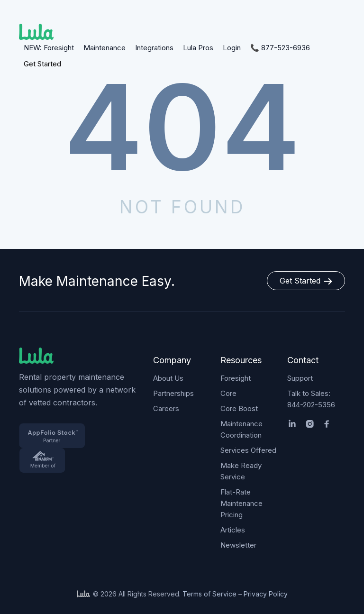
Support (300, 378)
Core (228, 393)
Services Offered (248, 450)
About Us (168, 378)
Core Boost (239, 408)
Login (232, 48)
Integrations (154, 48)
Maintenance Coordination (241, 429)
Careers (166, 408)
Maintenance (105, 48)
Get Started (42, 64)
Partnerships (173, 393)
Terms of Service (209, 594)
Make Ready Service (241, 471)
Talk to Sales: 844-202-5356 (311, 399)
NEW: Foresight (49, 48)
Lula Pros (198, 48)
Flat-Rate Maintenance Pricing (241, 503)
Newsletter (238, 545)
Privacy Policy (266, 594)
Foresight (236, 378)
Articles (233, 530)
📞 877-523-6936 (280, 48)
